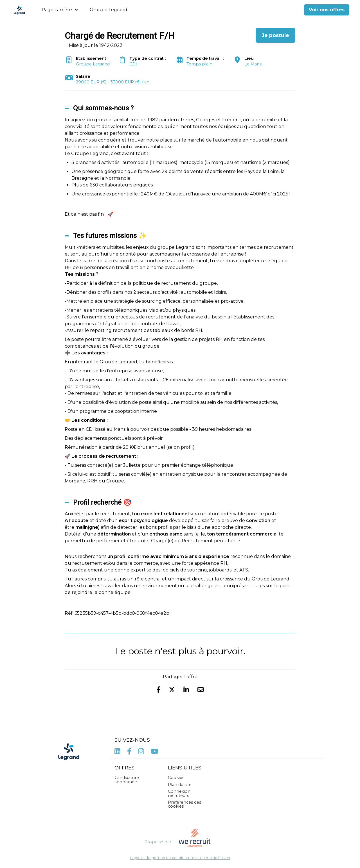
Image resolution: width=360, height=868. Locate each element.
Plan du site (180, 785)
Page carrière (60, 10)
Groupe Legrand (109, 10)
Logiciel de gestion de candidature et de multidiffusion (180, 858)
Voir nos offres (327, 10)
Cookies (176, 778)
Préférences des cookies (184, 804)
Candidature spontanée (127, 780)
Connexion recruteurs (179, 793)
